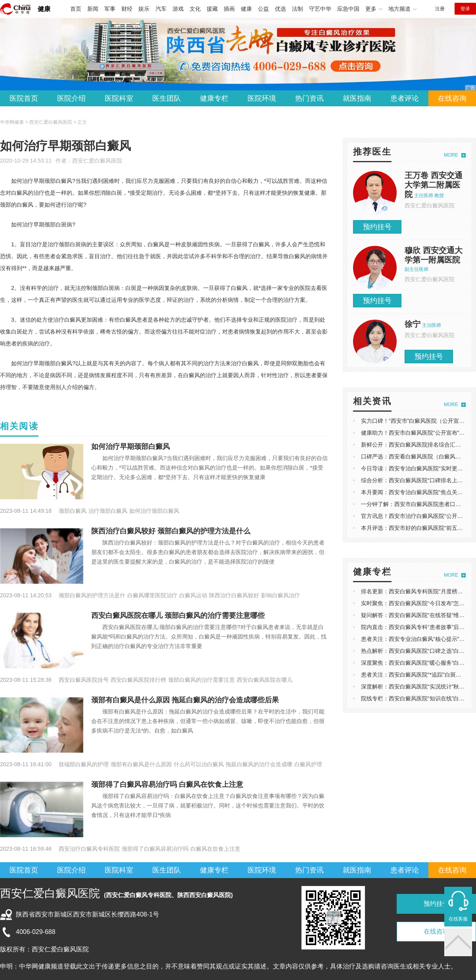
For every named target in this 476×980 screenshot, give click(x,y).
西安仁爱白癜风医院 (97, 161)
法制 (297, 9)
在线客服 (458, 919)
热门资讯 (309, 98)
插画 (229, 9)
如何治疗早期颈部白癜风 (131, 447)
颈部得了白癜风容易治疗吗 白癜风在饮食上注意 (167, 784)
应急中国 (348, 9)
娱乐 (144, 9)
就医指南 (357, 98)
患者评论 (405, 98)
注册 (440, 9)
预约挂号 (377, 227)
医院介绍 (71, 98)
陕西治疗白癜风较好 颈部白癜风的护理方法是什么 (171, 531)
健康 (44, 9)
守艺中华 (320, 9)
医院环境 (262, 98)
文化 (195, 9)
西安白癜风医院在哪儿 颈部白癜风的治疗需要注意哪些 (178, 616)
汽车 (161, 9)
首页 (76, 9)
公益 (263, 9)
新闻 (93, 9)
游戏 (178, 9)
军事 (110, 9)
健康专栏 (214, 98)
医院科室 (119, 98)
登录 (465, 9)
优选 (280, 9)
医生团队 (167, 98)
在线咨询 (452, 98)
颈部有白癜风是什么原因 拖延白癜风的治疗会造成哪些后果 (185, 700)
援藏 (212, 9)
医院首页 (24, 98)
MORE (451, 155)
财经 (127, 9)
